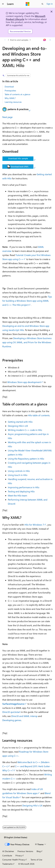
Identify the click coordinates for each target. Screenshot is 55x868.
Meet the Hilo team (18, 495)
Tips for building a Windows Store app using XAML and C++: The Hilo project (27, 301)
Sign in (50, 4)
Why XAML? (10, 98)
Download (9, 87)
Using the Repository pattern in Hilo (26, 459)
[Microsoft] (28, 4)
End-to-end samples (19, 40)
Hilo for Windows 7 (34, 525)
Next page (7, 117)
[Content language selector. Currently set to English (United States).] (16, 837)
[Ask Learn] (45, 40)
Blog (39, 851)
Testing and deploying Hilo (21, 491)
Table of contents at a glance (17, 94)
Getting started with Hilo (20, 422)
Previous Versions (25, 851)
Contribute (7, 855)
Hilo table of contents (39, 415)
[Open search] (42, 4)
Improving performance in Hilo (24, 487)
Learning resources (13, 102)
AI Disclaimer (8, 851)
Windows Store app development (24, 382)
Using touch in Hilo (18, 475)
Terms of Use (36, 860)
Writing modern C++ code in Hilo (25, 430)
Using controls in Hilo (19, 471)
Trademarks (7, 864)
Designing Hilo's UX (18, 426)
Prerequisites (10, 91)
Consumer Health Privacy (14, 860)
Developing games (12, 720)
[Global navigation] (3, 4)
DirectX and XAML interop (24, 716)
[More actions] (50, 40)
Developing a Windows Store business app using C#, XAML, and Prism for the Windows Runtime (27, 342)
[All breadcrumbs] (5, 40)
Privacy (19, 855)
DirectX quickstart (11, 712)
